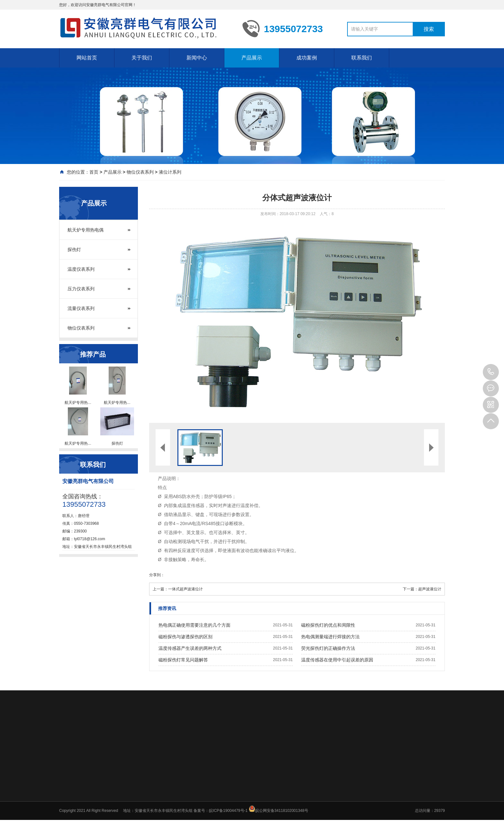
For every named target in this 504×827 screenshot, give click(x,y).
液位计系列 (170, 172)
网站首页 (87, 58)
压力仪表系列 (81, 289)
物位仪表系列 (140, 172)
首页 (94, 172)
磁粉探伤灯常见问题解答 (183, 660)
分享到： (157, 575)
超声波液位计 (430, 589)
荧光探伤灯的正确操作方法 (328, 648)
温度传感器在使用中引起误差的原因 (337, 660)
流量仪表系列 (81, 308)
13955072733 (491, 372)
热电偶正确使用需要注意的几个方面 (194, 625)
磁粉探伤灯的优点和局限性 (328, 625)
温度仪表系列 (81, 269)
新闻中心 (197, 58)
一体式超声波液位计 (185, 589)
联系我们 (362, 58)
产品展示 (252, 58)
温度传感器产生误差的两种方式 (190, 648)
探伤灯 (74, 250)
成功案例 (307, 58)
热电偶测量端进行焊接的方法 (330, 637)
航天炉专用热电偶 (85, 230)
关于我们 (142, 58)
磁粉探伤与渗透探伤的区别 (185, 637)
